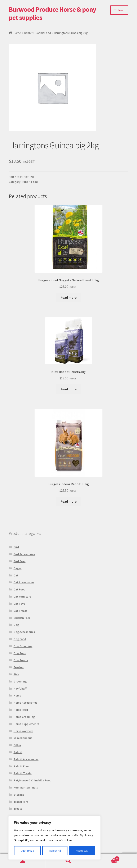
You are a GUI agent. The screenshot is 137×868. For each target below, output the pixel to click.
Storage (19, 795)
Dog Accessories (24, 632)
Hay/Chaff (20, 689)
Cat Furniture (22, 597)
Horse (17, 695)
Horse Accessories (25, 703)
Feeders (19, 667)
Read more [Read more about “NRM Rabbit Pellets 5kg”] (68, 389)
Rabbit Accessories (26, 759)
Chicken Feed (22, 618)
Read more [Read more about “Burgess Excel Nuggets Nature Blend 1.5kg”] (68, 297)
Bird (16, 547)
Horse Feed (21, 710)
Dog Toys (20, 653)
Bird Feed (20, 561)
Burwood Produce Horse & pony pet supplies (52, 13)
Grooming (20, 681)
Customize (27, 851)
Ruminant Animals (26, 787)
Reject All (55, 851)
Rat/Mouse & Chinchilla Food (32, 780)
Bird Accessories (24, 554)
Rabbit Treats (23, 773)
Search (68, 861)
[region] (54, 838)
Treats (18, 809)
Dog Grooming (23, 646)
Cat (16, 575)
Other (17, 745)
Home (17, 33)
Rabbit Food (43, 33)
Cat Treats (21, 611)
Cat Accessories (24, 582)
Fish (16, 674)
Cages (18, 568)
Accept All (82, 851)
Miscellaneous (23, 738)
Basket (105, 858)
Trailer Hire (21, 802)
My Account (23, 861)
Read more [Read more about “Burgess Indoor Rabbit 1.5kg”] (68, 501)
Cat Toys (19, 604)
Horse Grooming (24, 717)
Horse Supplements (26, 724)
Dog (16, 625)
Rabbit (28, 33)
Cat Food (19, 589)
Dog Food (20, 639)
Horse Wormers (23, 731)
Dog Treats (21, 660)
